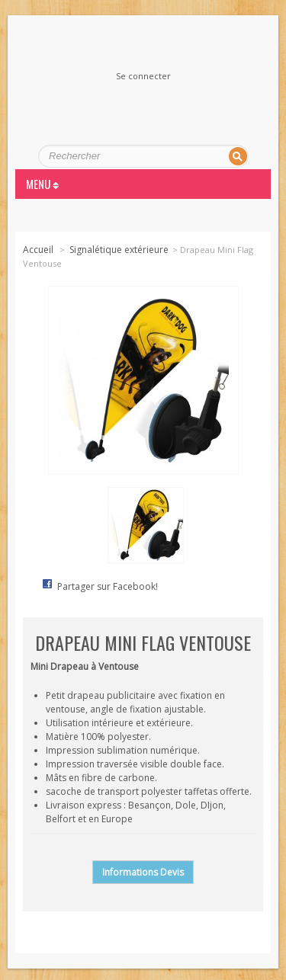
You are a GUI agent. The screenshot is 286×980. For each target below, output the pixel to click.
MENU (42, 184)
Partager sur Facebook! (108, 586)
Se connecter (143, 76)
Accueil (38, 250)
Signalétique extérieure (119, 250)
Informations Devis (143, 872)
